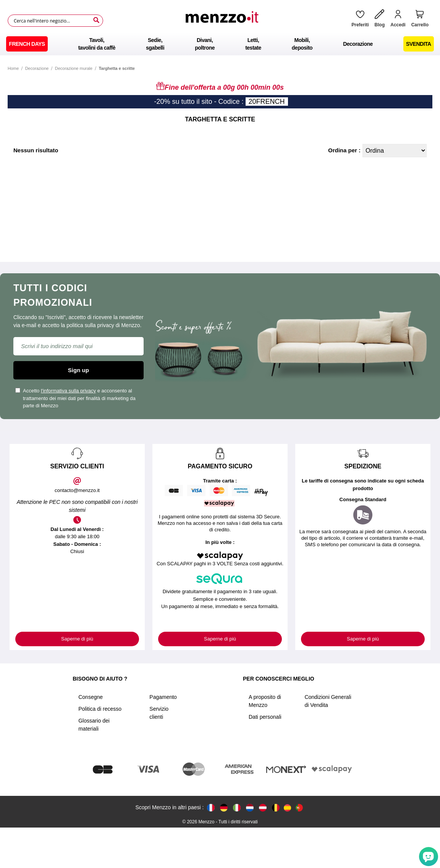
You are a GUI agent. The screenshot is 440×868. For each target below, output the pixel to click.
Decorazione (37, 68)
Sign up (78, 370)
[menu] (220, 44)
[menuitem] (27, 44)
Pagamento (163, 697)
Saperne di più (77, 639)
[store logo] (225, 21)
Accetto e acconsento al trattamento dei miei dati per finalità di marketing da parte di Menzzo (75, 398)
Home (13, 68)
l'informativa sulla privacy (68, 391)
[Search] (96, 20)
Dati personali (265, 717)
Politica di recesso (100, 709)
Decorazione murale (74, 68)
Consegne (91, 697)
